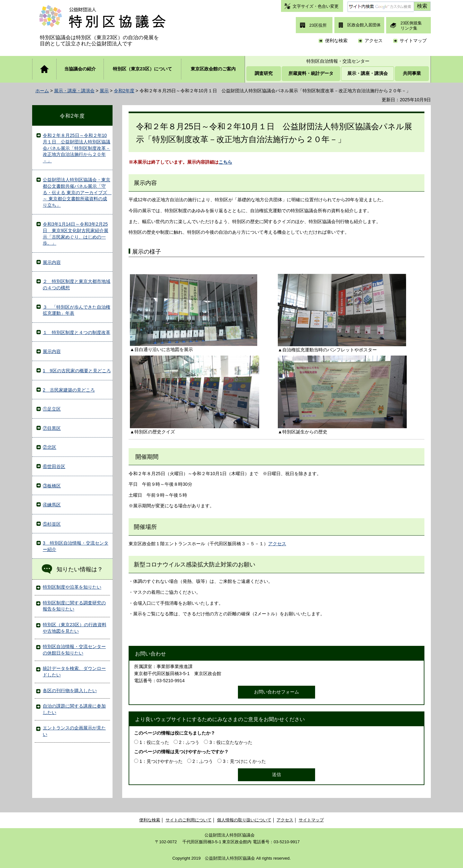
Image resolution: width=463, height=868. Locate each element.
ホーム (42, 91)
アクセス (374, 41)
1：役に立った (154, 742)
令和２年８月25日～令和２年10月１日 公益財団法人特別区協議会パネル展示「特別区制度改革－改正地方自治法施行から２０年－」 (77, 148)
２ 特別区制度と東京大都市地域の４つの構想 (77, 285)
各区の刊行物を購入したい (70, 691)
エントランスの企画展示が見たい (74, 731)
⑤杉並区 (52, 524)
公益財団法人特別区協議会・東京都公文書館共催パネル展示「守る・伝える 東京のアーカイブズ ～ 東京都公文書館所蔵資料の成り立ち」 (77, 192)
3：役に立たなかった (231, 742)
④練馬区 (52, 505)
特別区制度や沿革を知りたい (72, 587)
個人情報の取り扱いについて (244, 820)
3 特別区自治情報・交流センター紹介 (76, 546)
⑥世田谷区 (54, 466)
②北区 (50, 447)
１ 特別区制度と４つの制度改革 (77, 332)
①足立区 (52, 409)
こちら (225, 162)
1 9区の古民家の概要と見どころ (77, 371)
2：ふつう (189, 742)
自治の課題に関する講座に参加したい (74, 709)
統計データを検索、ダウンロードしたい (74, 672)
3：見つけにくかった (244, 761)
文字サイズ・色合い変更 (316, 6)
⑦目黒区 (52, 428)
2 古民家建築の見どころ (69, 390)
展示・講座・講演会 (74, 91)
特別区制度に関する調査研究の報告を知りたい (74, 606)
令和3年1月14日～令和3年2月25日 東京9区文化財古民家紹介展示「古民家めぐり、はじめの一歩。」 (76, 234)
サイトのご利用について (189, 820)
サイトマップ (413, 41)
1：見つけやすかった (161, 761)
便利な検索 (336, 41)
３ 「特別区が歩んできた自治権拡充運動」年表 (77, 310)
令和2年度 (124, 91)
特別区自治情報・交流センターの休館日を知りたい (74, 650)
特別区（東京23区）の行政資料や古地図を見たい (75, 628)
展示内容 (52, 262)
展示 (104, 91)
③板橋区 (52, 486)
